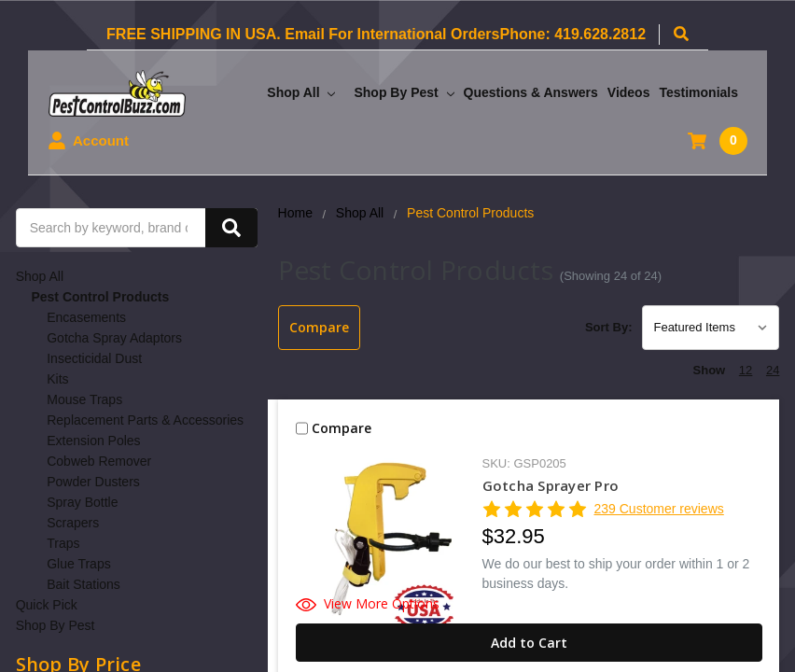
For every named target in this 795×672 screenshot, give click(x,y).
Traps (63, 543)
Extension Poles (93, 441)
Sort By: (609, 327)
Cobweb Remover (99, 461)
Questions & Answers (531, 92)
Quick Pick (47, 605)
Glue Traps (78, 564)
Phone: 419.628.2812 (572, 34)
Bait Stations (84, 584)
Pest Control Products (100, 297)
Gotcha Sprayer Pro (551, 485)
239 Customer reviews (658, 509)
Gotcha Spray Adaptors (114, 338)
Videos (629, 92)
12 (746, 370)
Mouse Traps (84, 399)
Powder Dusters (93, 482)
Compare (319, 327)
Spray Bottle (82, 502)
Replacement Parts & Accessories (145, 420)
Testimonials (698, 92)
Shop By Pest (404, 92)
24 (773, 370)
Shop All (301, 92)
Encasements (86, 317)
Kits (57, 379)
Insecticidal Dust (94, 358)
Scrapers (73, 523)
